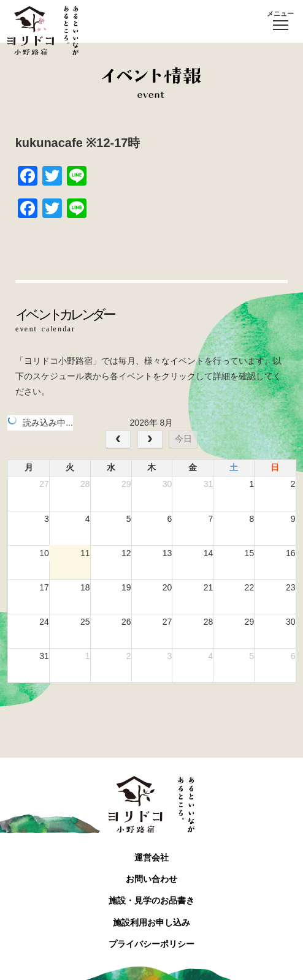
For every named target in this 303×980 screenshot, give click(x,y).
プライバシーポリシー (151, 944)
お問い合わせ (151, 879)
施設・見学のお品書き (151, 900)
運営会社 (151, 858)
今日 (183, 439)
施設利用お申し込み (151, 922)
